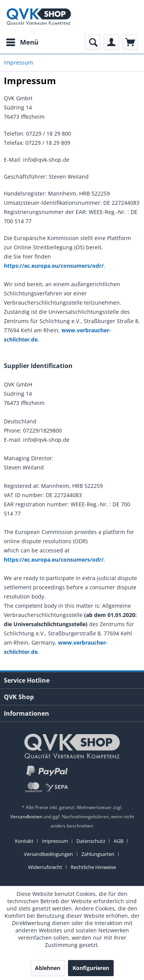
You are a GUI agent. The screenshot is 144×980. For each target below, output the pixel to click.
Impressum (55, 841)
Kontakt (24, 841)
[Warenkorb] (130, 42)
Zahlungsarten (98, 854)
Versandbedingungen (48, 854)
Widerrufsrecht (45, 867)
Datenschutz (91, 841)
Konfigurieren (91, 968)
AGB (118, 841)
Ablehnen (48, 968)
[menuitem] (22, 42)
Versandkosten (26, 817)
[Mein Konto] (111, 42)
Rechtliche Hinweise (93, 867)
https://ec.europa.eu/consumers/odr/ (54, 266)
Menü (22, 41)
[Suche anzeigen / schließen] (93, 42)
